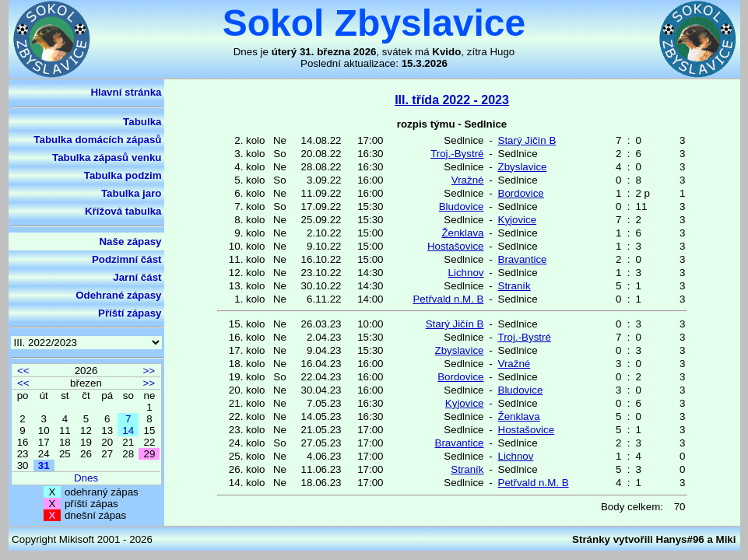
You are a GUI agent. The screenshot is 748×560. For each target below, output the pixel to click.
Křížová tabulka (123, 211)
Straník (514, 286)
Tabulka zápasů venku (107, 157)
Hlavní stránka (126, 92)
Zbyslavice (523, 167)
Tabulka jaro (132, 193)
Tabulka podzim (123, 175)
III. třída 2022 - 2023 (452, 100)
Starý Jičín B (527, 140)
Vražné (468, 180)
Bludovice (462, 206)
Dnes (86, 478)
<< (23, 371)
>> (149, 371)
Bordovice (521, 193)
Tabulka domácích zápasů (97, 140)
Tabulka (142, 122)
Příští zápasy (130, 313)
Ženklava (462, 233)
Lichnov (466, 273)
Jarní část (137, 277)
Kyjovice (518, 220)
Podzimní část (127, 259)
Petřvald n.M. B (448, 299)
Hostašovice (456, 246)
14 (128, 430)
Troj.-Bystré (457, 154)
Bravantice (523, 259)
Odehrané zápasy (118, 295)
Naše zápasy (130, 241)
